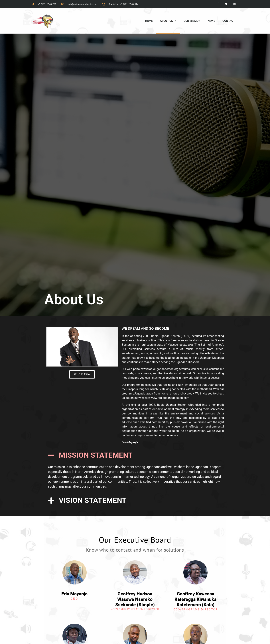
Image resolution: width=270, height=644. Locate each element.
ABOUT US (168, 21)
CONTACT (229, 21)
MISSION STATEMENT (96, 455)
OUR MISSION (192, 21)
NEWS (211, 21)
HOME (149, 21)
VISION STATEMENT (93, 500)
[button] (135, 455)
